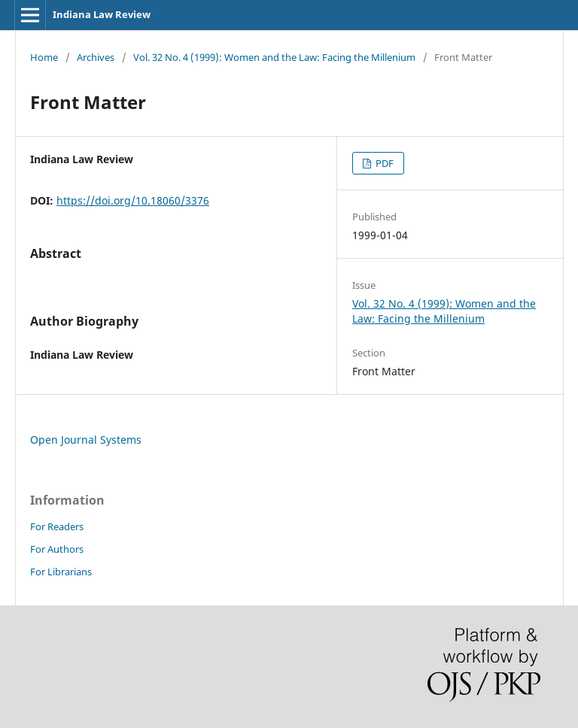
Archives (96, 57)
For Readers (57, 526)
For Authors (57, 549)
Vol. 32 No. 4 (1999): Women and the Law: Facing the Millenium (274, 57)
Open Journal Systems (86, 440)
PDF (383, 163)
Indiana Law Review (102, 14)
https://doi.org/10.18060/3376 (133, 200)
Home (44, 57)
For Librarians (61, 572)
